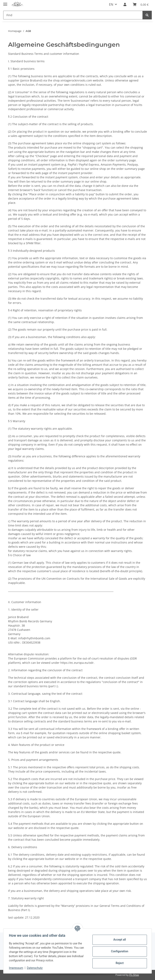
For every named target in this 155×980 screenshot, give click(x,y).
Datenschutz (36, 968)
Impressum (17, 968)
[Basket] (141, 4)
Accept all (119, 940)
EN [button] (111, 4)
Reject (119, 963)
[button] (125, 4)
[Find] (73, 15)
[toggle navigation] (5, 3)
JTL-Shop (134, 975)
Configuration (119, 951)
